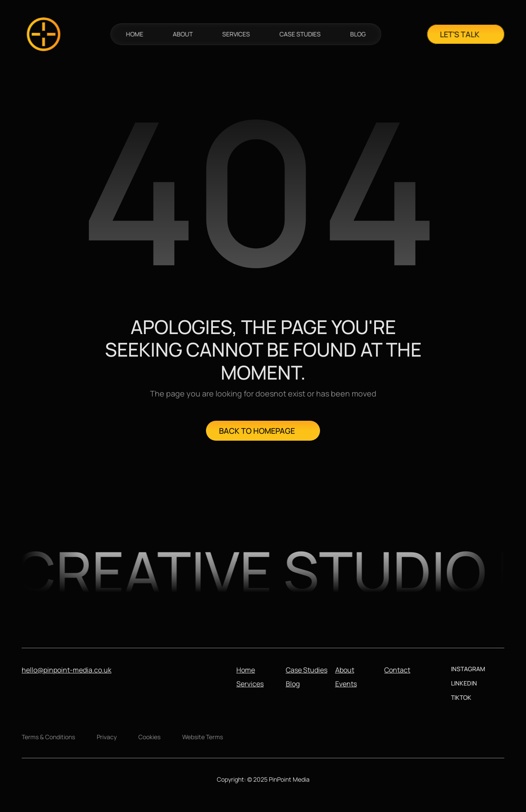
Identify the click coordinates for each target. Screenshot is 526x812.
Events (346, 684)
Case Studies (307, 670)
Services (250, 684)
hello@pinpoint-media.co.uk (67, 670)
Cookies (149, 737)
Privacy (107, 737)
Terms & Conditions (48, 737)
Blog (293, 684)
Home (246, 670)
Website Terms (203, 737)
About (345, 670)
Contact (397, 670)
